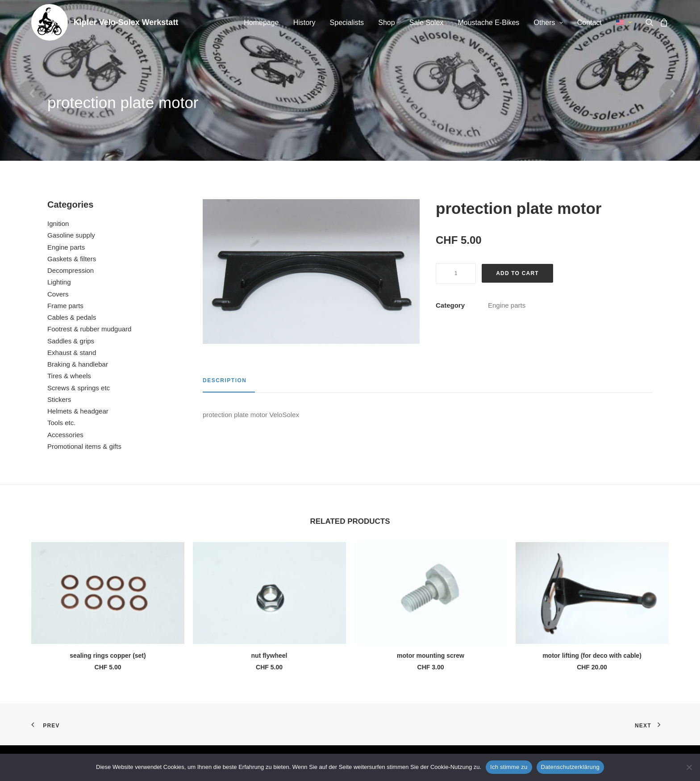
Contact (590, 23)
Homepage (261, 23)
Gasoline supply (71, 235)
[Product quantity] (456, 273)
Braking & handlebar (78, 364)
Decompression (71, 270)
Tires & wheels (69, 376)
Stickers (59, 399)
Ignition (58, 223)
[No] (689, 767)
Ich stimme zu (509, 767)
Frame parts (65, 306)
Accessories (65, 435)
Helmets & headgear (78, 411)
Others (548, 23)
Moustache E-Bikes (488, 23)
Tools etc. (61, 423)
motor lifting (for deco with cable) (592, 656)
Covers (58, 294)
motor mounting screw (431, 656)
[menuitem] (261, 23)
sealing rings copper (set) (108, 656)
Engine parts (66, 247)
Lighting (59, 282)
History (304, 23)
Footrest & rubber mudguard (89, 329)
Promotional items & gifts (84, 446)
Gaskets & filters (72, 259)
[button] (651, 22)
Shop (386, 23)
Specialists (347, 23)
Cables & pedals (72, 317)
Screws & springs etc (79, 388)
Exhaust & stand (72, 353)
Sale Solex (427, 23)
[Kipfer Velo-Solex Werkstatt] (50, 22)
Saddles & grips (71, 341)
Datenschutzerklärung (570, 767)
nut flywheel (269, 656)
